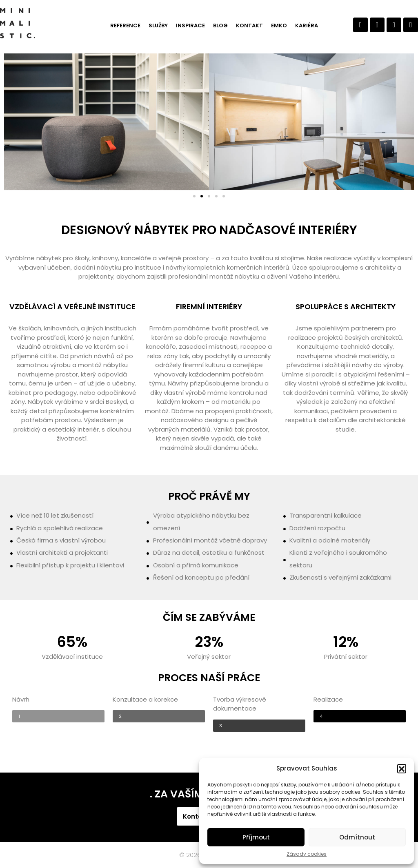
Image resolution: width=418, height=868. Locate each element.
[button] (402, 768)
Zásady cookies (307, 854)
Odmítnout (357, 837)
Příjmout (256, 837)
